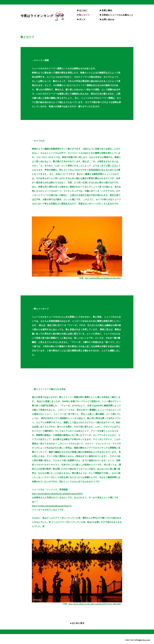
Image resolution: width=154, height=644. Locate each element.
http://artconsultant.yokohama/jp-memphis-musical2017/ (58, 494)
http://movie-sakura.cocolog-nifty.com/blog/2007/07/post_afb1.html (95, 604)
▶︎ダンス (81, 20)
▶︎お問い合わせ (107, 20)
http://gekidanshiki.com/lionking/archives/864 (103, 278)
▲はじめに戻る (77, 623)
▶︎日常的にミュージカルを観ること (116, 15)
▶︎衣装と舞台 (106, 10)
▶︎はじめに (82, 10)
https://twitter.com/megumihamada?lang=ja (52, 506)
